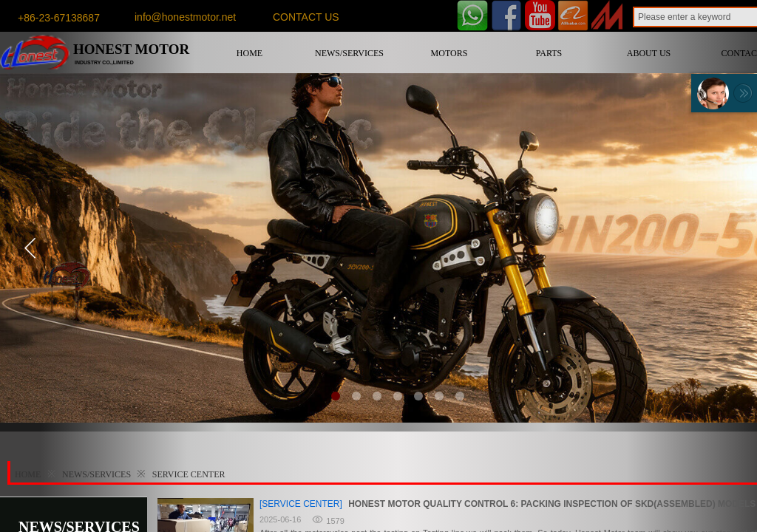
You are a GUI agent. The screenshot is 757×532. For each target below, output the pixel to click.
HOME (249, 53)
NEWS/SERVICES (349, 53)
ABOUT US (649, 53)
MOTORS (449, 53)
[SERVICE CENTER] (301, 504)
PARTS (549, 53)
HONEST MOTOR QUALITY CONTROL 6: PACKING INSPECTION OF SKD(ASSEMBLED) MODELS (552, 504)
